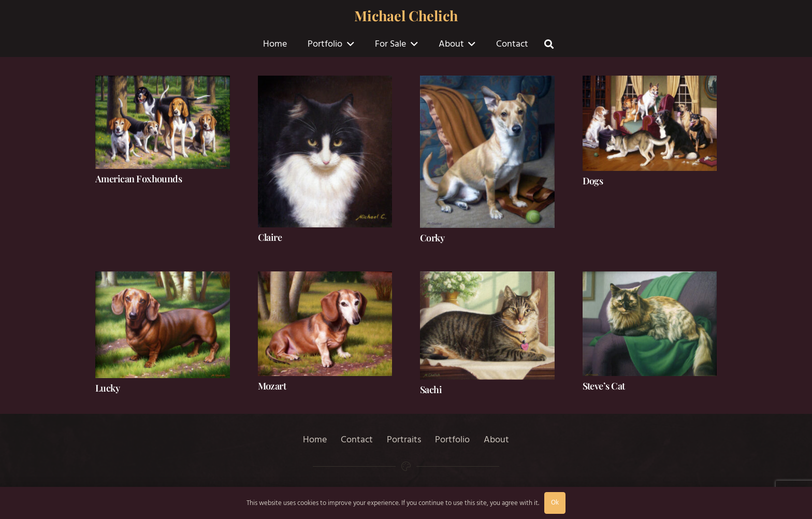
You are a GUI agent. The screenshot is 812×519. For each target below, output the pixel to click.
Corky (432, 238)
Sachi (431, 390)
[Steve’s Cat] (650, 324)
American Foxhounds (139, 179)
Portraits (404, 439)
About (496, 439)
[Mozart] (325, 324)
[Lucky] (163, 325)
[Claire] (325, 152)
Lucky (107, 388)
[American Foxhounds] (163, 122)
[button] (348, 44)
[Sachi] (487, 325)
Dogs (593, 181)
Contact (357, 439)
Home (315, 439)
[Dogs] (650, 123)
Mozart (272, 386)
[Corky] (487, 152)
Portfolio (452, 439)
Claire (270, 237)
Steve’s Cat (604, 386)
